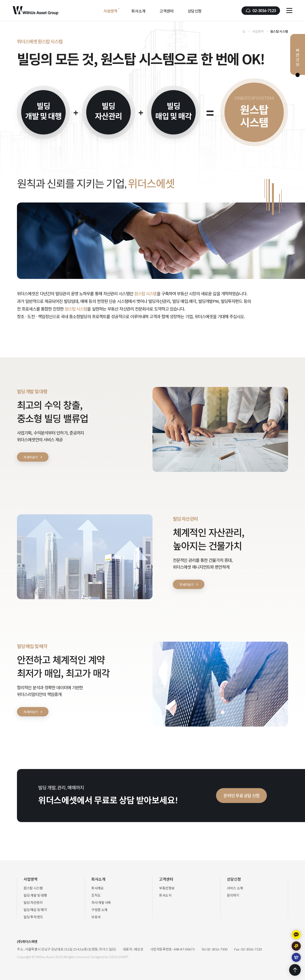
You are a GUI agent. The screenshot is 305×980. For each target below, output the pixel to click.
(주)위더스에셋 (35, 11)
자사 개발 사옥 (101, 902)
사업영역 (110, 11)
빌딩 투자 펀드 (33, 917)
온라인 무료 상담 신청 (258, 796)
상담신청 (195, 11)
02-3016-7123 (264, 11)
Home (244, 31)
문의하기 (233, 895)
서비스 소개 (235, 888)
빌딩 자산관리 (33, 902)
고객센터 (167, 11)
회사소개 (138, 11)
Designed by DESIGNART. (110, 957)
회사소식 (165, 895)
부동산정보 (167, 888)
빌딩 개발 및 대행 (35, 895)
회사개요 (98, 888)
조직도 (96, 895)
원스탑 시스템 (33, 888)
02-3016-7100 (217, 949)
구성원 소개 (99, 910)
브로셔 (96, 917)
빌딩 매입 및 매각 (35, 910)
